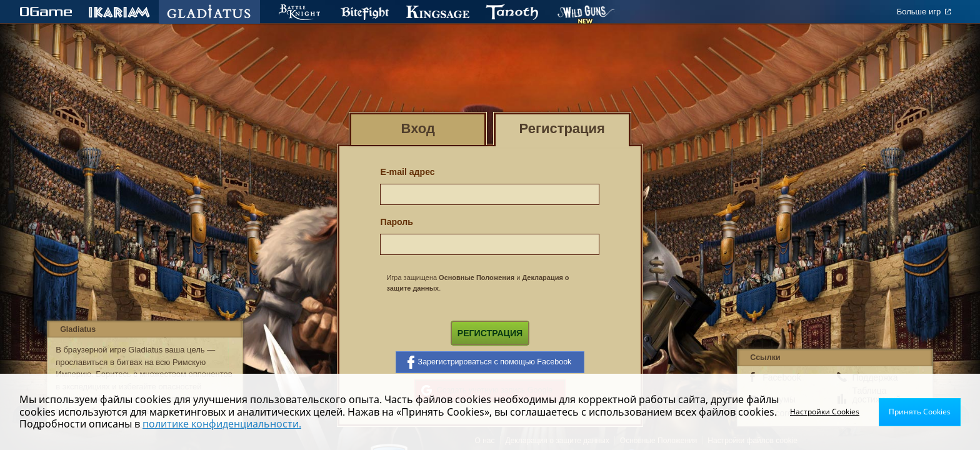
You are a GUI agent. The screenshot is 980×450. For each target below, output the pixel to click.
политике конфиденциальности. (222, 424)
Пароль (397, 222)
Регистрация (490, 333)
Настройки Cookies (825, 412)
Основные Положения (477, 277)
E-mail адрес (407, 172)
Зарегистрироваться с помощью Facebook (490, 362)
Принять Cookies (920, 412)
